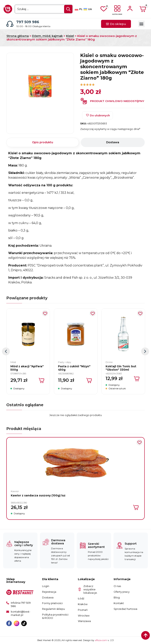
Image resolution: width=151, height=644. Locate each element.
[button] (141, 24)
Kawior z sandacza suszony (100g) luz (38, 495)
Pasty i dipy (65, 362)
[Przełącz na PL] (79, 9)
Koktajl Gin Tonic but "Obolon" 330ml (121, 368)
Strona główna (18, 36)
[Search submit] (68, 9)
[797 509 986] (10, 24)
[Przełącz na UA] (88, 9)
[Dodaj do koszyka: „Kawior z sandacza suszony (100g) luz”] (136, 507)
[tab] (43, 142)
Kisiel (70, 36)
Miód (13, 362)
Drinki (109, 362)
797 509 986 (28, 22)
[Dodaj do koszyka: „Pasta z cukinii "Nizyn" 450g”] (89, 380)
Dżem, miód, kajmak (47, 36)
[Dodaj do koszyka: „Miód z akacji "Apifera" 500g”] (42, 380)
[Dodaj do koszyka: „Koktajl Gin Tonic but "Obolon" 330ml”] (137, 379)
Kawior (15, 491)
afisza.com (101, 640)
